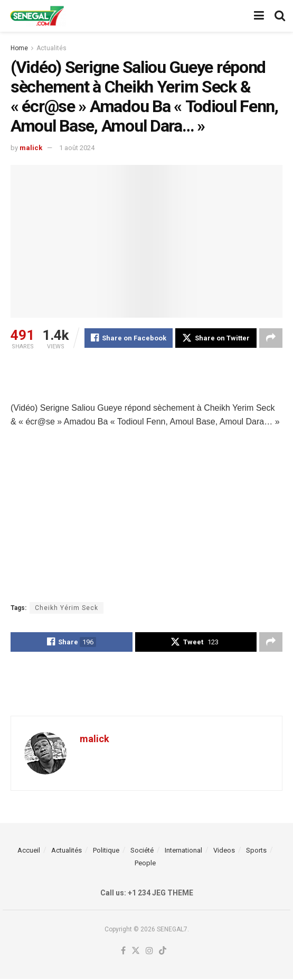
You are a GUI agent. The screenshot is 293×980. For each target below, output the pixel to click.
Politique (106, 851)
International (183, 851)
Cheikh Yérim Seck (67, 608)
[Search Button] (280, 16)
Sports (256, 851)
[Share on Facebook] (129, 338)
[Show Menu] (259, 16)
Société (142, 851)
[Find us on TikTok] (163, 952)
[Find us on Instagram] (149, 952)
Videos (224, 851)
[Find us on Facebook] (123, 952)
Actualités (51, 48)
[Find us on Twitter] (136, 952)
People (145, 864)
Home (19, 48)
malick (31, 148)
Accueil (29, 851)
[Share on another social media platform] (271, 338)
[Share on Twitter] (216, 338)
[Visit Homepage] (37, 16)
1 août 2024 (77, 148)
